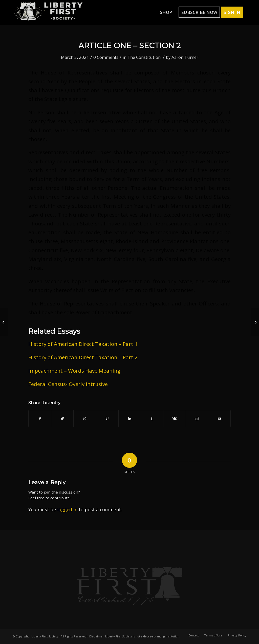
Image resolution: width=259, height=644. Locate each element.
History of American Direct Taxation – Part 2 (83, 357)
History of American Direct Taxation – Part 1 (83, 344)
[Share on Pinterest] (107, 419)
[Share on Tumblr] (152, 419)
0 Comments (106, 57)
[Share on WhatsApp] (85, 419)
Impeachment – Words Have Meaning (74, 371)
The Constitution (144, 57)
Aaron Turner (185, 57)
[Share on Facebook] (40, 419)
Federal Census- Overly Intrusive (68, 384)
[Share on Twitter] (62, 419)
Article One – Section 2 (129, 46)
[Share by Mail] (219, 419)
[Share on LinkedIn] (130, 419)
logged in (67, 509)
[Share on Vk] (175, 419)
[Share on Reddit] (197, 419)
